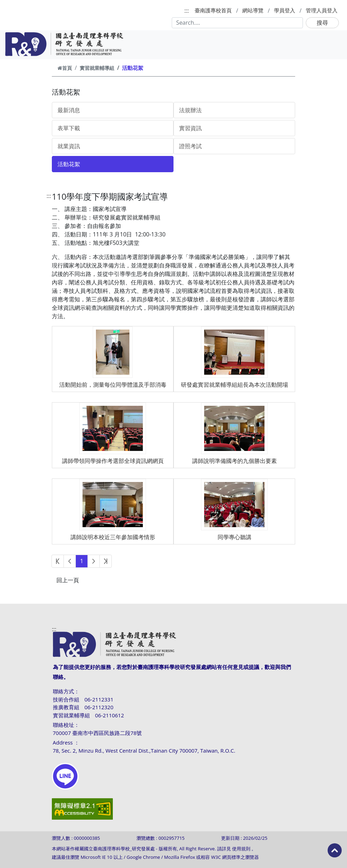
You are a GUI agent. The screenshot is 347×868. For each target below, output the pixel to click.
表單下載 (69, 128)
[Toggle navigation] (332, 44)
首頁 (65, 68)
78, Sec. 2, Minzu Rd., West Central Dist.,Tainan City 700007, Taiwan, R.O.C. (144, 751)
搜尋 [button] (322, 23)
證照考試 (190, 146)
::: (187, 11)
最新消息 (69, 110)
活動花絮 (69, 164)
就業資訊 (69, 146)
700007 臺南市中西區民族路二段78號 (98, 733)
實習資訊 (190, 128)
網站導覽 (253, 10)
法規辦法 (190, 110)
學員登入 (285, 10)
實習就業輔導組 (97, 68)
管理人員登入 (322, 10)
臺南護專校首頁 (213, 10)
